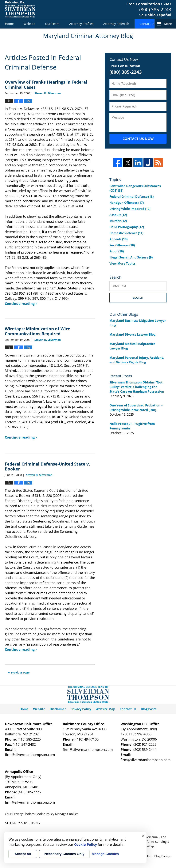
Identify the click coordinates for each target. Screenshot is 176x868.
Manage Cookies (67, 814)
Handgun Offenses (127, 203)
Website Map (105, 709)
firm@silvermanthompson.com (30, 755)
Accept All (23, 854)
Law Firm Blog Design (150, 856)
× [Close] (143, 836)
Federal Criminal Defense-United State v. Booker (47, 466)
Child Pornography (127, 227)
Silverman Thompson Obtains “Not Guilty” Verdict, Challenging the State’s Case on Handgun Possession (137, 387)
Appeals (118, 239)
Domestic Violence (126, 233)
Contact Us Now (138, 139)
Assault (118, 215)
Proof (117, 251)
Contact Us (147, 24)
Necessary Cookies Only (64, 854)
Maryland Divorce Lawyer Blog (132, 334)
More (168, 24)
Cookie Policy (45, 814)
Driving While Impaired (130, 209)
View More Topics (122, 263)
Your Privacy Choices (20, 814)
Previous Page (20, 672)
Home (9, 24)
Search (138, 298)
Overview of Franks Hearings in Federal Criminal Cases (46, 84)
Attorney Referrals (116, 24)
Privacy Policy (81, 709)
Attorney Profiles (81, 24)
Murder (118, 221)
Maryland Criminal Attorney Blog (20, 9)
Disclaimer (58, 709)
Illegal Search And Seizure (131, 257)
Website (29, 24)
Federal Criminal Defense (131, 197)
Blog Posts (149, 709)
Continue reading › (21, 304)
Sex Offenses (122, 245)
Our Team (52, 24)
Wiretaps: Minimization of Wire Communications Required (37, 331)
